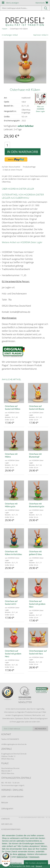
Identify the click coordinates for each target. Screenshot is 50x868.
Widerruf (5, 840)
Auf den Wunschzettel (11, 167)
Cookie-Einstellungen (11, 856)
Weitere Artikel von (22, 242)
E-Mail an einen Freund (12, 170)
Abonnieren (40, 729)
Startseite (6, 819)
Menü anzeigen (12, 3)
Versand (39, 866)
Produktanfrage (29, 167)
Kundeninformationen (11, 829)
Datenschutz (7, 850)
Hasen (5, 29)
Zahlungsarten (7, 808)
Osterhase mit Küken (19, 29)
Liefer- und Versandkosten (12, 796)
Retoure (5, 802)
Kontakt (5, 845)
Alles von (40, 109)
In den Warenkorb (23, 152)
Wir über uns (7, 824)
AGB (3, 835)
